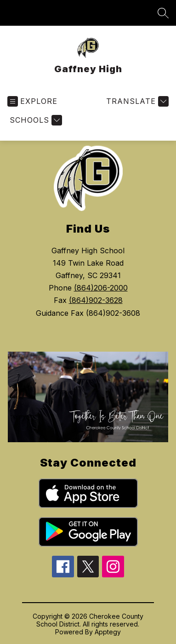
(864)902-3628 (96, 300)
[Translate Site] (136, 101)
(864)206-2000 (101, 288)
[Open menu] (32, 101)
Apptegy (108, 632)
